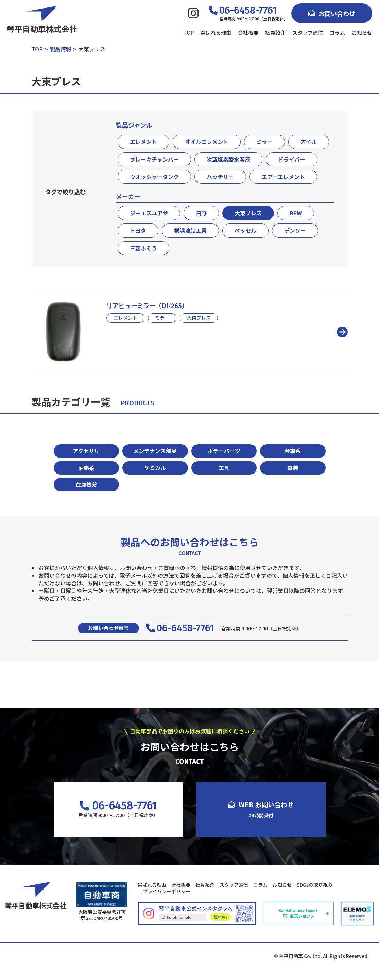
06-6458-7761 (180, 628)
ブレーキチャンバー (154, 159)
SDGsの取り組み (315, 885)
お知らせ (362, 32)
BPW (296, 213)
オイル (309, 142)
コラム (337, 32)
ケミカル (155, 468)
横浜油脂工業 (190, 230)
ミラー (264, 142)
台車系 (293, 451)
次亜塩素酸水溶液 (228, 159)
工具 (224, 468)
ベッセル (245, 230)
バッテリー (220, 177)
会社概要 (248, 32)
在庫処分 (86, 484)
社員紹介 (275, 32)
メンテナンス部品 (155, 451)
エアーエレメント (283, 177)
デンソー (295, 230)
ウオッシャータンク (154, 177)
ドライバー (292, 159)
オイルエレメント (207, 142)
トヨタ (138, 230)
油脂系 (86, 468)
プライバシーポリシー (167, 891)
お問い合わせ (332, 13)
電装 (293, 468)
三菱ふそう (143, 248)
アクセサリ (86, 451)
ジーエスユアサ (149, 213)
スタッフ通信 (308, 32)
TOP (188, 32)
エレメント (143, 142)
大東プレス (248, 213)
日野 (201, 213)
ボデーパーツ (224, 451)
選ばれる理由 (216, 32)
